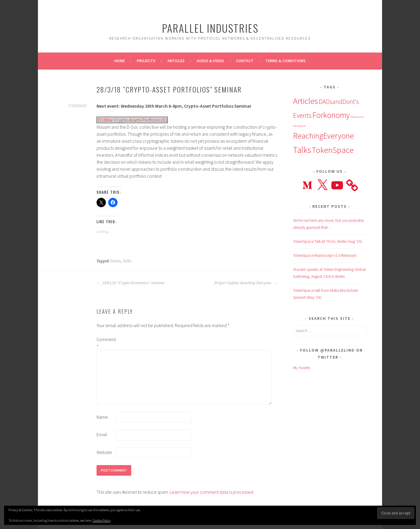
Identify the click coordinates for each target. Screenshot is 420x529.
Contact (245, 61)
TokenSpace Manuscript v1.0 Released (325, 255)
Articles (176, 61)
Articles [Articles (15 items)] (306, 101)
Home (120, 61)
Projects (146, 61)
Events (116, 261)
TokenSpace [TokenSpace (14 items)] (333, 150)
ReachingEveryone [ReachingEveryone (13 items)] (323, 136)
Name (102, 417)
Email (102, 434)
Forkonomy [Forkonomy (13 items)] (331, 115)
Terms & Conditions (286, 61)
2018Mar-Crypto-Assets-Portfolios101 (132, 120)
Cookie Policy (101, 520)
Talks (127, 261)
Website (104, 452)
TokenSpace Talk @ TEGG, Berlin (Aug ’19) (328, 241)
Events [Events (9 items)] (302, 115)
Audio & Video (210, 61)
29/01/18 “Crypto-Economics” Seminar (131, 283)
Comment (106, 343)
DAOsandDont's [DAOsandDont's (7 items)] (339, 102)
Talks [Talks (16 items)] (302, 150)
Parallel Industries (210, 28)
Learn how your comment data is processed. (212, 492)
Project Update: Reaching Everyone (246, 283)
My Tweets (302, 368)
